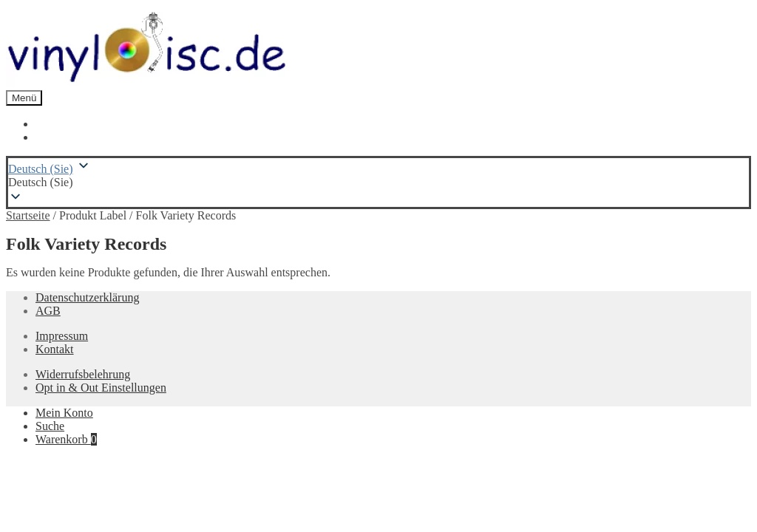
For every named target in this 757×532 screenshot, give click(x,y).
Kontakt (55, 349)
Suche (50, 426)
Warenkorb (66, 439)
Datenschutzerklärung (87, 297)
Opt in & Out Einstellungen (101, 388)
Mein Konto (64, 413)
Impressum (62, 336)
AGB (48, 311)
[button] (378, 183)
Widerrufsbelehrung (83, 374)
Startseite (28, 215)
